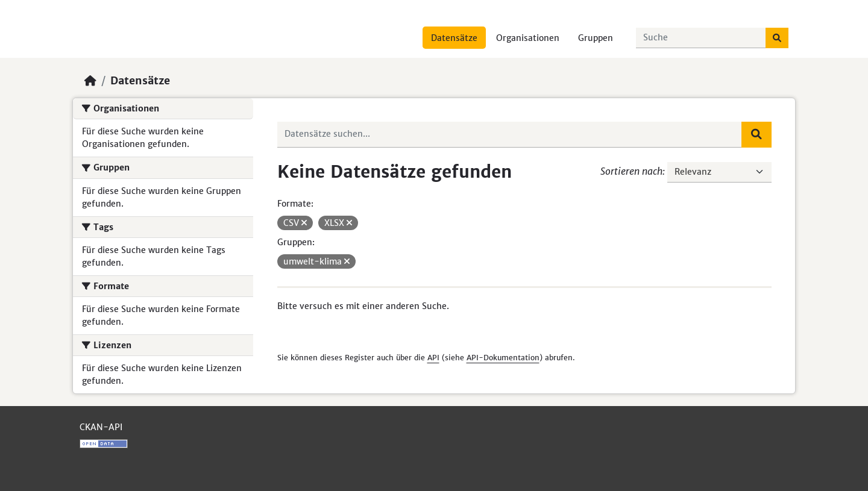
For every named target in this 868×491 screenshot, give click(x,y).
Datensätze (454, 38)
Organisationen (528, 38)
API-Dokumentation (503, 358)
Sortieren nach (631, 171)
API (433, 358)
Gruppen (596, 38)
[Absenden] (777, 38)
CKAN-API (101, 427)
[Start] (90, 81)
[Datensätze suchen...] (701, 38)
